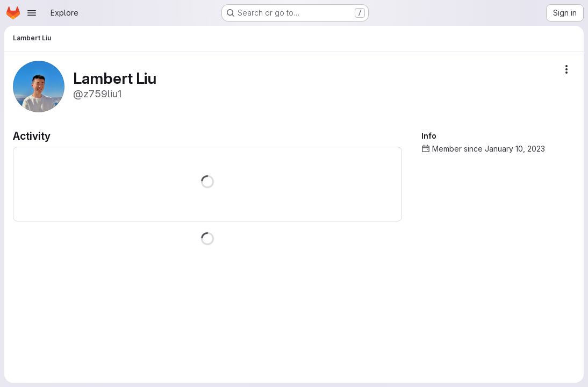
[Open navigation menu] (32, 13)
